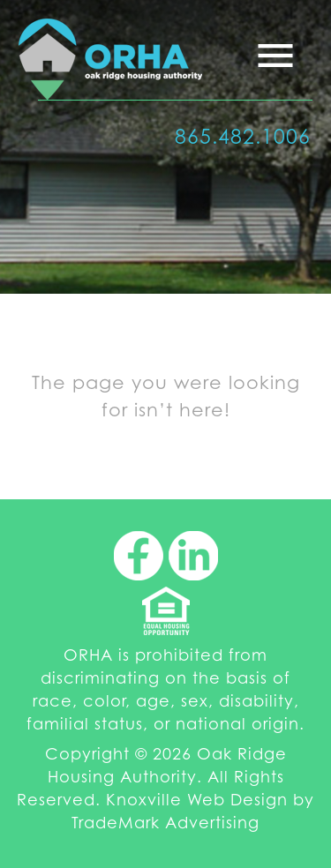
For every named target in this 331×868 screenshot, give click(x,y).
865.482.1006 (243, 136)
